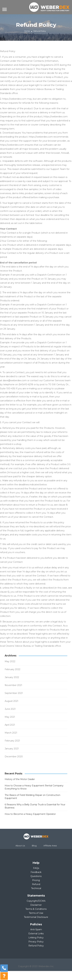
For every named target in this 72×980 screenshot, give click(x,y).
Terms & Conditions (36, 909)
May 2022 (10, 661)
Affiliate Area (50, 846)
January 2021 (12, 749)
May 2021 (10, 717)
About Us (20, 846)
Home (27, 31)
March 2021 (11, 733)
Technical (36, 888)
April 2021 (10, 725)
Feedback (36, 872)
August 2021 (11, 701)
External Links (36, 934)
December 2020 (14, 757)
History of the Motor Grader (20, 779)
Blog (34, 846)
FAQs (36, 868)
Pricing (36, 880)
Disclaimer (36, 905)
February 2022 (12, 669)
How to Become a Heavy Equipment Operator (30, 814)
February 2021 (12, 741)
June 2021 (10, 709)
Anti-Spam (36, 929)
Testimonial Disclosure (36, 917)
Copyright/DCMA (36, 901)
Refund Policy (36, 946)
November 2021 (13, 685)
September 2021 (14, 693)
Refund (36, 884)
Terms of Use (36, 913)
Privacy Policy (36, 942)
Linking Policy (36, 938)
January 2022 (12, 677)
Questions (36, 876)
